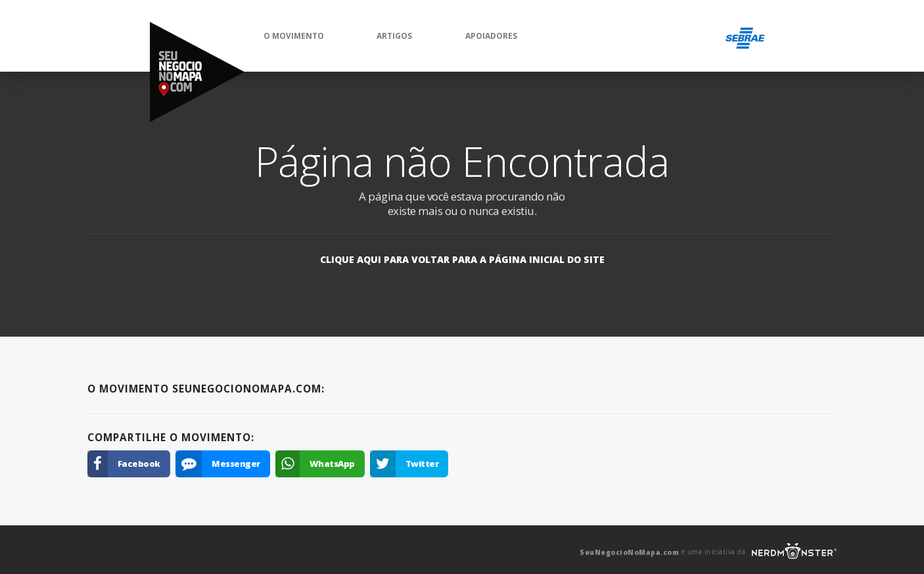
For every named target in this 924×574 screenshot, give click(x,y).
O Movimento (294, 36)
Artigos (394, 36)
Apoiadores (491, 36)
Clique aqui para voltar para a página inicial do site (462, 259)
